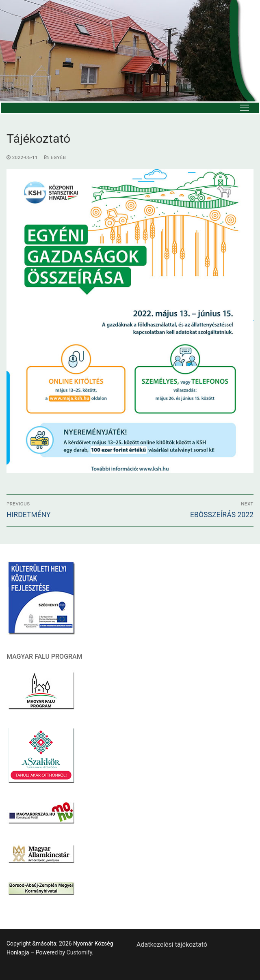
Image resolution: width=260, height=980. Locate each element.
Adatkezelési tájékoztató (172, 945)
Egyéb (55, 157)
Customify (79, 952)
